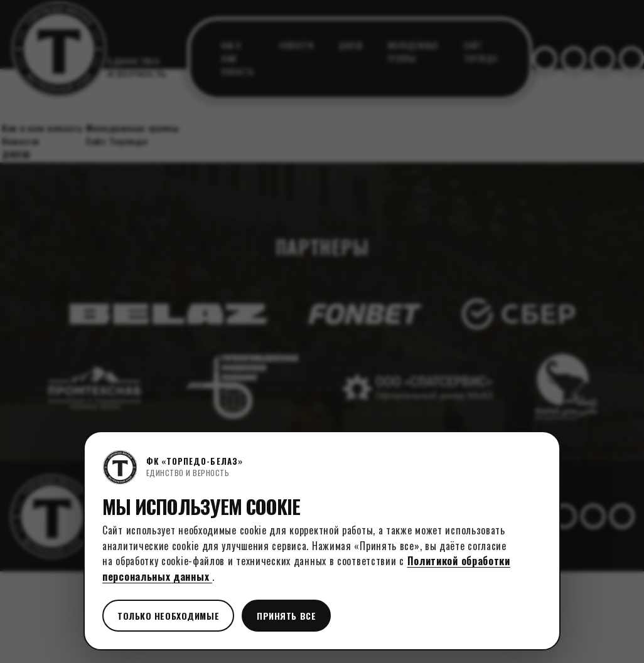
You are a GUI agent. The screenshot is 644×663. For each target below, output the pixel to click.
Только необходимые (168, 616)
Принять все (286, 616)
